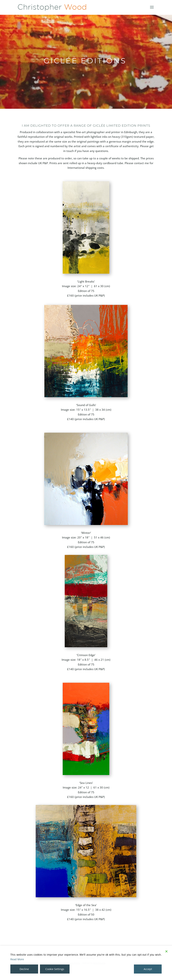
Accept (148, 969)
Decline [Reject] (24, 969)
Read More (17, 959)
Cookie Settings (55, 969)
